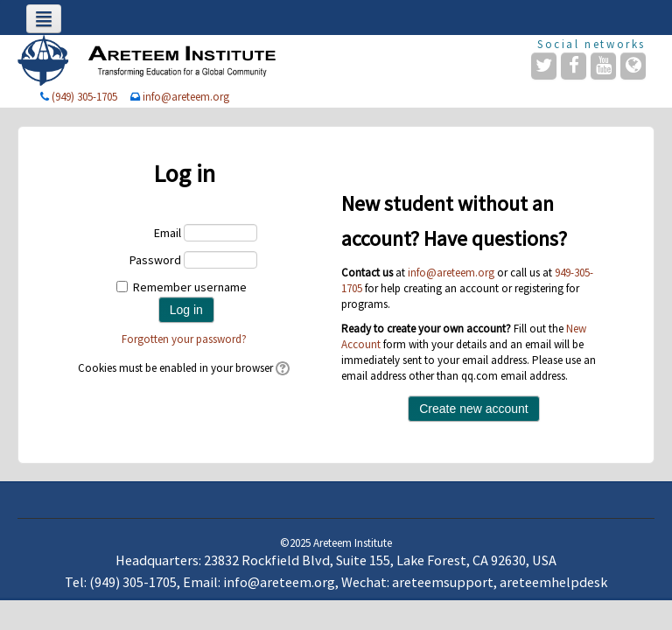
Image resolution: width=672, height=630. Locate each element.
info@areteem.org (186, 97)
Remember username (190, 287)
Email (168, 233)
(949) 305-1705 (84, 97)
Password (155, 260)
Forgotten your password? (184, 339)
